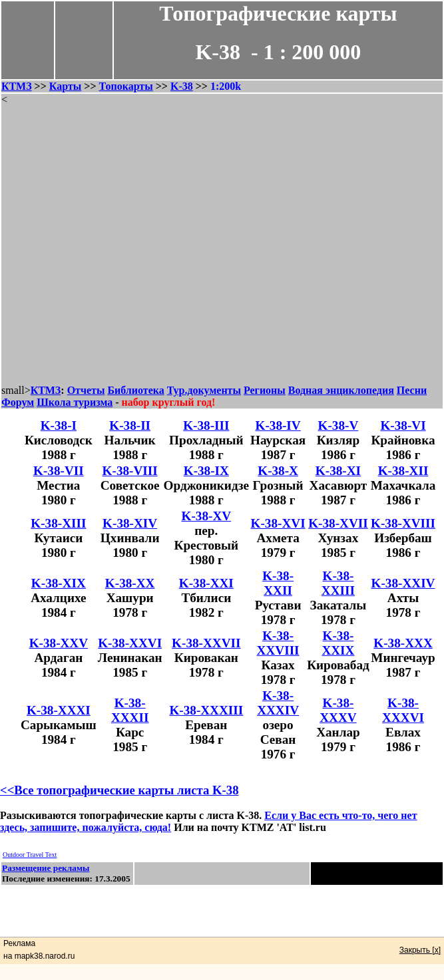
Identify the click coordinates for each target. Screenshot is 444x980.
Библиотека (135, 390)
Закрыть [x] (420, 950)
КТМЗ (17, 86)
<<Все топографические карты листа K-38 (119, 790)
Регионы (265, 390)
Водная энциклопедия (341, 390)
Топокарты (126, 86)
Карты (65, 86)
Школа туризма (75, 402)
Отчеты (86, 390)
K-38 (182, 86)
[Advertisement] (221, 245)
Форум (18, 402)
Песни (412, 390)
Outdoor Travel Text (30, 855)
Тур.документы (204, 390)
